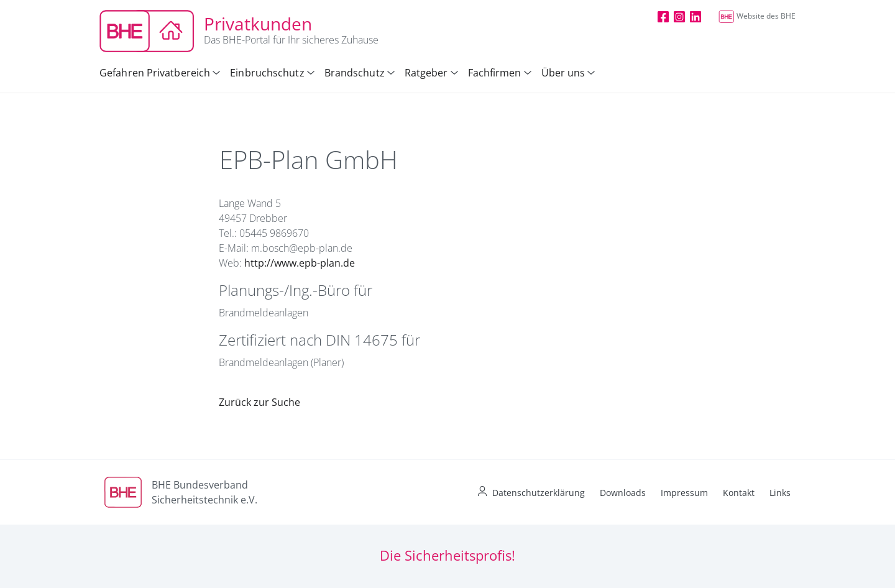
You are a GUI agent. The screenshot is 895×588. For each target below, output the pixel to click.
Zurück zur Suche (259, 402)
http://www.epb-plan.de (300, 263)
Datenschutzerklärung (539, 493)
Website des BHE (757, 16)
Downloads (623, 493)
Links (780, 493)
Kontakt (739, 493)
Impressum (684, 493)
